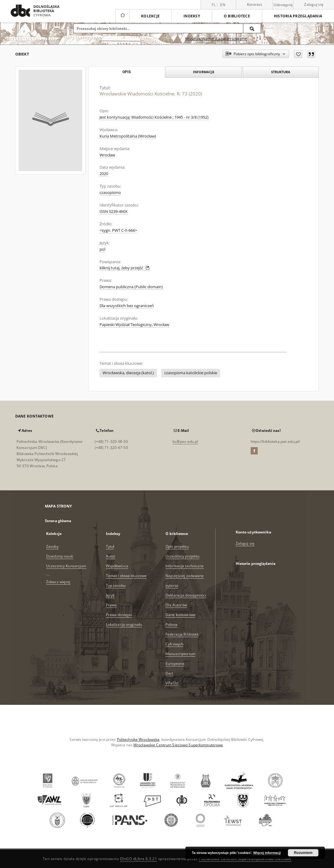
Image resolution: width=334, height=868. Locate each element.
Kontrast (254, 4)
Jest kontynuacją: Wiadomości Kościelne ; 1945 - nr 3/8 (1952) (154, 117)
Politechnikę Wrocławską (138, 739)
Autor (111, 556)
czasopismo (110, 193)
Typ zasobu (116, 585)
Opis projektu (177, 546)
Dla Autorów (176, 605)
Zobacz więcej (58, 582)
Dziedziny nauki (60, 556)
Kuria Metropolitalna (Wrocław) (128, 136)
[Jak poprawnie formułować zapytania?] (257, 39)
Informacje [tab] (204, 72)
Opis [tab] (127, 72)
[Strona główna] (122, 16)
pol (102, 249)
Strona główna (58, 521)
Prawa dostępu (119, 615)
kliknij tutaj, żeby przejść (125, 268)
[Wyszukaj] (252, 28)
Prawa (111, 605)
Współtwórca (117, 566)
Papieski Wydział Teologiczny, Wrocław (134, 325)
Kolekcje (150, 16)
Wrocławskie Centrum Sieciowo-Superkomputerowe (178, 745)
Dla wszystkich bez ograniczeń (127, 306)
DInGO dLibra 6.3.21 (139, 859)
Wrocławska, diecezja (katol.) (128, 373)
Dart (169, 673)
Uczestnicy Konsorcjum (66, 566)
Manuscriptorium (180, 654)
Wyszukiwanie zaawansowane (216, 39)
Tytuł (110, 546)
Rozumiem (303, 853)
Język (110, 595)
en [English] (223, 5)
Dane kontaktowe (181, 615)
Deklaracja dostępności (186, 595)
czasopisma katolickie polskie (191, 373)
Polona (171, 624)
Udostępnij (283, 5)
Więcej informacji (267, 853)
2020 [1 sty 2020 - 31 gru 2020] (104, 174)
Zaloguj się (314, 4)
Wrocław (107, 155)
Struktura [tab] (281, 72)
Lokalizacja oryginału (124, 624)
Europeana (175, 664)
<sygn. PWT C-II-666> (118, 230)
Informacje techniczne (185, 566)
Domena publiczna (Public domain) (131, 287)
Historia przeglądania (298, 16)
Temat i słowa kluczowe (126, 576)
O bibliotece (237, 16)
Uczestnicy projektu (182, 556)
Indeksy (192, 16)
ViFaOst (172, 683)
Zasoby (52, 546)
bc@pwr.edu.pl (185, 441)
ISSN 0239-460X (114, 212)
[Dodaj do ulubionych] (298, 54)
